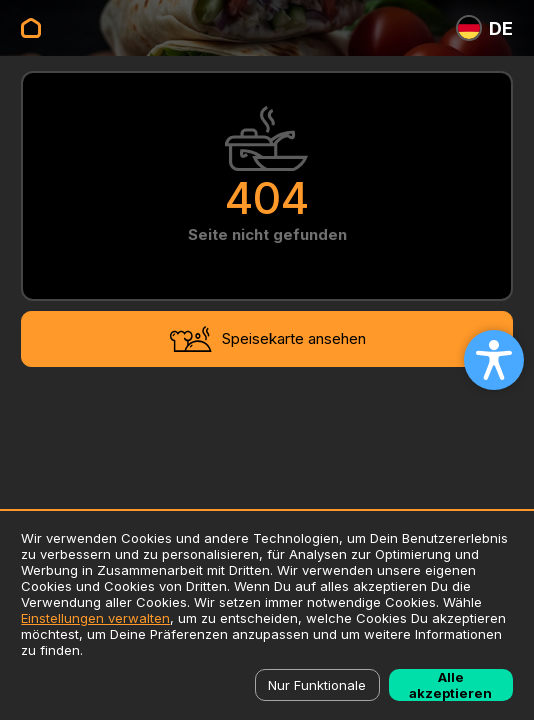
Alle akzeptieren (450, 685)
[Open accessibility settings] (494, 360)
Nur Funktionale (317, 685)
